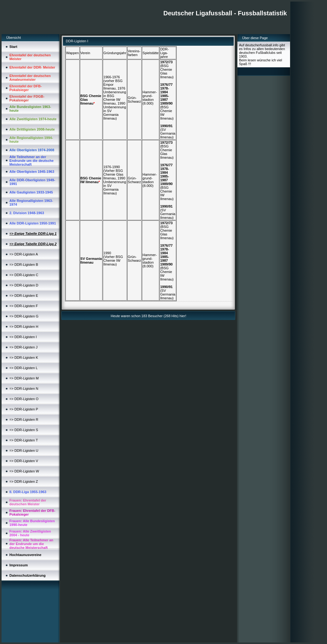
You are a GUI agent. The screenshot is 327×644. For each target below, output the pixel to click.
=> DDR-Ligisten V (24, 461)
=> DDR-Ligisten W (24, 471)
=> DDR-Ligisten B (24, 265)
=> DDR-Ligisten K (24, 358)
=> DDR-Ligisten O (24, 399)
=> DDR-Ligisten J (23, 347)
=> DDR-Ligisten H (24, 327)
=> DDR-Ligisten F (24, 306)
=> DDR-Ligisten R (24, 420)
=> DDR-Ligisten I (23, 337)
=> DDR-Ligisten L (24, 368)
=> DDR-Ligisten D (24, 285)
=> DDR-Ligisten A (24, 254)
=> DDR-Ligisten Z (24, 482)
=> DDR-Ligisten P (24, 409)
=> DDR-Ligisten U (24, 451)
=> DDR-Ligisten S (24, 430)
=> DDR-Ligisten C (24, 275)
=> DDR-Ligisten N (24, 389)
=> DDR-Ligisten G (24, 316)
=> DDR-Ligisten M (24, 378)
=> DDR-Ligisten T (24, 440)
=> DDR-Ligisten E (24, 296)
